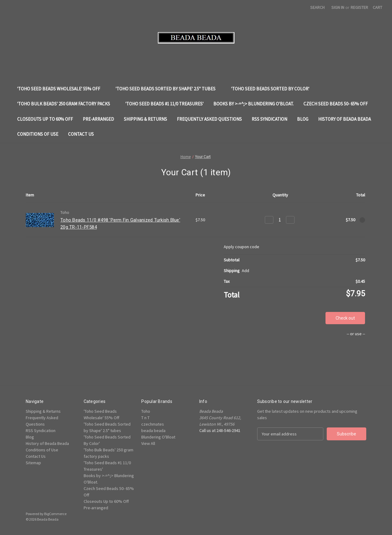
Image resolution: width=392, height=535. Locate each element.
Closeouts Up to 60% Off (45, 119)
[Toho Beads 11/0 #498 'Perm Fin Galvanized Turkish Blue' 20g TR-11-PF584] (280, 220)
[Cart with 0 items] (377, 8)
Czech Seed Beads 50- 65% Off (339, 104)
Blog (303, 119)
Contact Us (81, 134)
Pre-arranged (98, 119)
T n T (145, 418)
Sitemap (33, 463)
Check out (345, 318)
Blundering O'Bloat (158, 437)
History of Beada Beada (344, 119)
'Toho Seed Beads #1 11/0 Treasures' (164, 104)
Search (317, 7)
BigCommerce (55, 514)
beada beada (153, 431)
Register (359, 7)
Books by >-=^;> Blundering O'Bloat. (253, 104)
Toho (146, 411)
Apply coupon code (242, 247)
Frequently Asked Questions (209, 119)
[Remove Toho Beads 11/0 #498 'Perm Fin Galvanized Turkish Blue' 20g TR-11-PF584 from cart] (362, 220)
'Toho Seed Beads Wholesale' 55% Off (62, 89)
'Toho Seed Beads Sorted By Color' (273, 89)
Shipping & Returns (145, 119)
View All (148, 443)
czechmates (153, 424)
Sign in (338, 7)
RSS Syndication (269, 119)
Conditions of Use (38, 134)
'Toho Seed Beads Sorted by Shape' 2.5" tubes (168, 89)
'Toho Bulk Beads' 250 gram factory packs (67, 104)
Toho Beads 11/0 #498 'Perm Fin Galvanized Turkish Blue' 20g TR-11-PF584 (120, 224)
